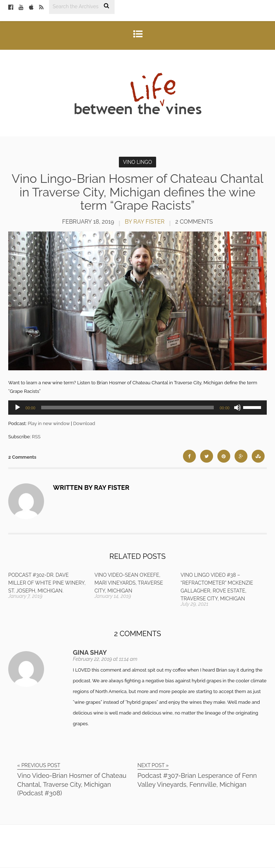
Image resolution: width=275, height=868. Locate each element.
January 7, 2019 (25, 596)
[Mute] (237, 408)
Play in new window (49, 423)
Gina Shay (90, 652)
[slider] (128, 408)
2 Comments (194, 222)
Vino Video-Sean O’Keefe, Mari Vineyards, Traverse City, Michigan (129, 583)
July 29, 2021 (194, 604)
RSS (36, 437)
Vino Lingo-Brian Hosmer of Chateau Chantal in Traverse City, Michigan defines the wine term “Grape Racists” (138, 192)
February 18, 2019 (88, 222)
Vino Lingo (138, 162)
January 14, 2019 (113, 596)
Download (84, 423)
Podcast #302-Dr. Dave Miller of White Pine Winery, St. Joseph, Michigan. (47, 583)
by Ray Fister (145, 222)
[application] (137, 408)
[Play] (18, 408)
